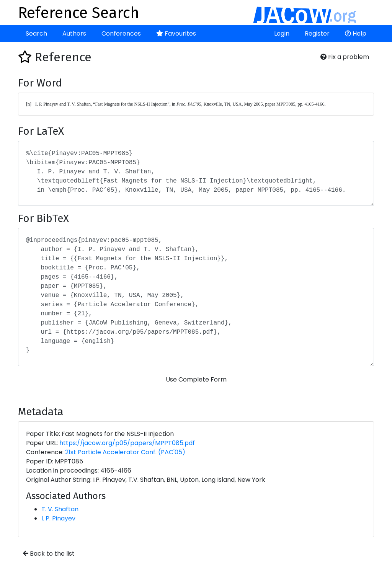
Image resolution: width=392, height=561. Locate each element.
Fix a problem (345, 57)
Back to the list (49, 554)
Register (317, 33)
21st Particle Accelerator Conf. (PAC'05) (125, 452)
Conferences (121, 33)
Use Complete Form (196, 379)
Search (36, 33)
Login (282, 33)
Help (356, 33)
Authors (74, 33)
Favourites (176, 33)
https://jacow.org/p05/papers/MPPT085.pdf (127, 443)
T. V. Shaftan (60, 509)
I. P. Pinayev (58, 518)
